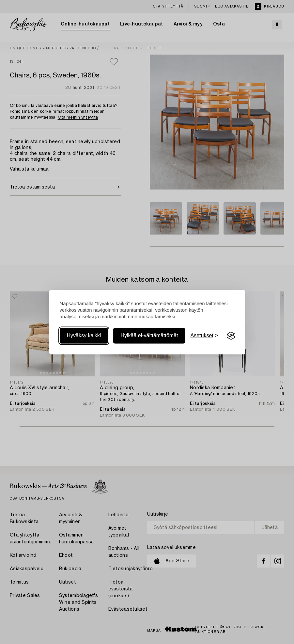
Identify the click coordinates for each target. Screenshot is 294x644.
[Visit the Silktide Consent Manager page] (231, 336)
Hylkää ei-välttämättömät (149, 336)
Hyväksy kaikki (84, 336)
